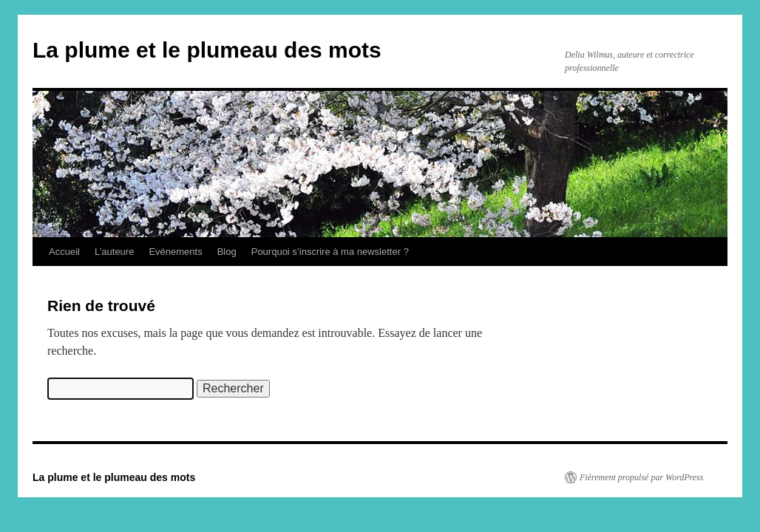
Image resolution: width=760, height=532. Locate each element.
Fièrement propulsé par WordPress (641, 477)
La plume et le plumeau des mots (207, 50)
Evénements (175, 252)
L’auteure (115, 252)
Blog (227, 252)
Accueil (64, 252)
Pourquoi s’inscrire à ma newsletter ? (330, 252)
